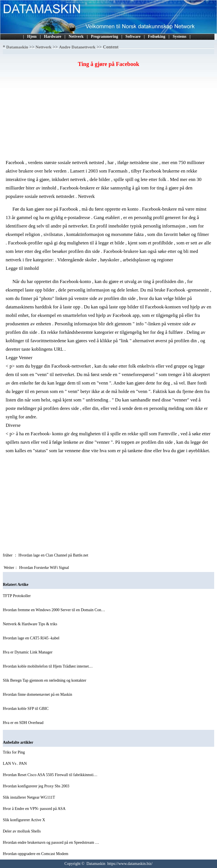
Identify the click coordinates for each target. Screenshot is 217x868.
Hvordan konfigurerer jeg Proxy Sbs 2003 (37, 786)
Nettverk (76, 37)
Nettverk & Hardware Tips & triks (31, 624)
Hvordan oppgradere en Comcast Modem (36, 854)
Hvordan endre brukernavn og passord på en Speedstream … (51, 842)
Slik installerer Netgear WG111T (29, 797)
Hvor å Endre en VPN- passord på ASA (35, 809)
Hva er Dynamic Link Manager (28, 652)
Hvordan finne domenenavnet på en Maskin (38, 694)
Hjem (32, 37)
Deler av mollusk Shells (22, 831)
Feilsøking (157, 37)
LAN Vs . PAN (15, 764)
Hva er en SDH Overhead (24, 723)
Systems (179, 37)
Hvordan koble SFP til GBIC (26, 709)
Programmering (105, 37)
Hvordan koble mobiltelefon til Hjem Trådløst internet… (48, 666)
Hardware (53, 37)
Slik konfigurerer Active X (24, 820)
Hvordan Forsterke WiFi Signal (45, 568)
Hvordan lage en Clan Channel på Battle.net (54, 555)
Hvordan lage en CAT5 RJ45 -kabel (32, 638)
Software (133, 37)
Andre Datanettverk (77, 47)
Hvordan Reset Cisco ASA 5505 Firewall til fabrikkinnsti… (50, 775)
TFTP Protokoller (17, 596)
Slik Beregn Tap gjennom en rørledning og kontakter (45, 680)
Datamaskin (17, 47)
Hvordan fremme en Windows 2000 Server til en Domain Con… (54, 610)
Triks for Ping (14, 752)
